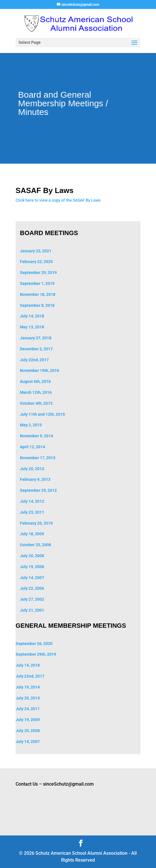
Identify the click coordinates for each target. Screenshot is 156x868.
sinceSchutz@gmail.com (68, 784)
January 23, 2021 (36, 251)
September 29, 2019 (38, 273)
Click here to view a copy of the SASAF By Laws (58, 200)
